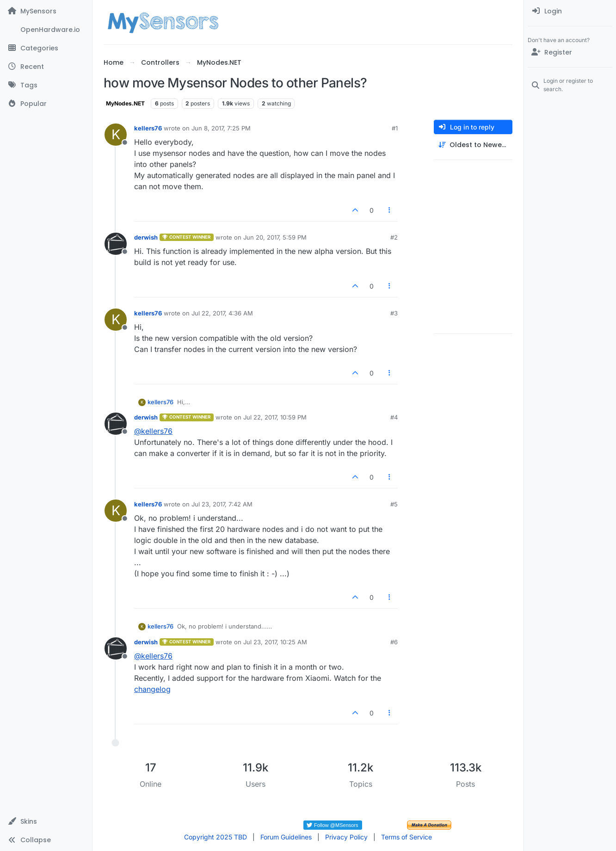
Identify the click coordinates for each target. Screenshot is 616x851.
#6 (394, 642)
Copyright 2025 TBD (216, 837)
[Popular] (46, 104)
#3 (394, 313)
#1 (395, 128)
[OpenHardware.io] (46, 30)
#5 (394, 504)
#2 (394, 237)
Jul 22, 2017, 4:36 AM (222, 313)
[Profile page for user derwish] (116, 244)
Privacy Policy (346, 837)
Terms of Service (407, 837)
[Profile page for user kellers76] (116, 135)
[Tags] (46, 85)
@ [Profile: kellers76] (153, 431)
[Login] (570, 11)
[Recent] (46, 67)
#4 (394, 417)
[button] (46, 821)
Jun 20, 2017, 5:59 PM (275, 237)
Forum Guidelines (286, 837)
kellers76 (148, 128)
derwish (146, 237)
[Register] (570, 52)
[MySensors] (46, 11)
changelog (152, 689)
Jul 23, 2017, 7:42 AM (222, 504)
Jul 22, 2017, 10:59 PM (275, 417)
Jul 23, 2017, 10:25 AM (275, 642)
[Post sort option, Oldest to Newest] (473, 145)
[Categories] (46, 48)
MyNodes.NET (125, 103)
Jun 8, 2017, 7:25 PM (221, 128)
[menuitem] (570, 11)
